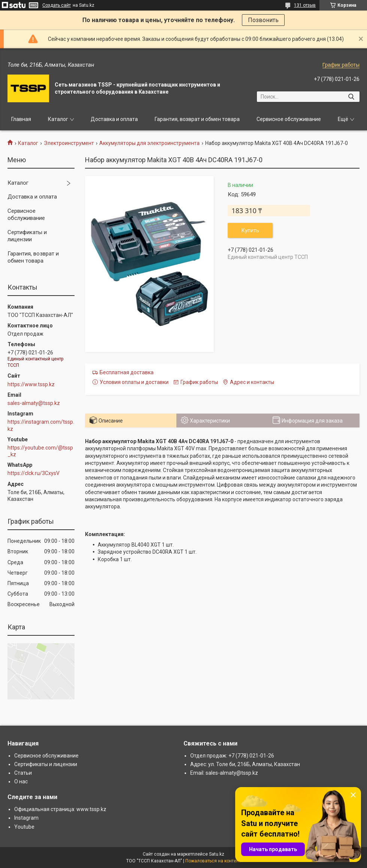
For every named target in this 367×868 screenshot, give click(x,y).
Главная (21, 119)
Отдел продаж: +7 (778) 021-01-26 (232, 756)
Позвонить (263, 20)
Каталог (58, 119)
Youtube (24, 827)
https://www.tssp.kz (31, 384)
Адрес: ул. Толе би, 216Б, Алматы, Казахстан (245, 764)
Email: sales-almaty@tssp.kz (224, 773)
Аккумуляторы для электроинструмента (149, 143)
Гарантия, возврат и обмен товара (197, 119)
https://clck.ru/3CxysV (34, 473)
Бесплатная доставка (127, 372)
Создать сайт (57, 5)
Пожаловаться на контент (213, 861)
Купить (250, 230)
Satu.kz (217, 854)
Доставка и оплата (114, 119)
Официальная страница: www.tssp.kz (60, 809)
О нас (21, 781)
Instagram (26, 818)
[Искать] (351, 97)
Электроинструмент (69, 143)
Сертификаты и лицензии (27, 236)
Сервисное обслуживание (289, 119)
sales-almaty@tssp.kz (34, 403)
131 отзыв (305, 5)
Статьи (23, 773)
